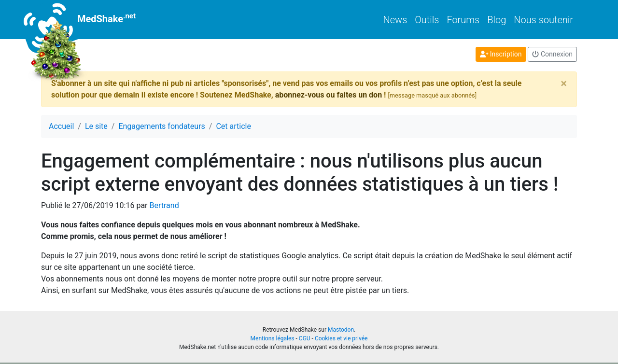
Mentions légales (273, 338)
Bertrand (164, 205)
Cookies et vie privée (341, 338)
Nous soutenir (543, 20)
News (395, 20)
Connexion (552, 54)
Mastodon (341, 330)
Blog (497, 20)
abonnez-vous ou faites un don (329, 95)
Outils (427, 20)
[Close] (564, 84)
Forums (463, 20)
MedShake (88, 20)
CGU (305, 338)
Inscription (501, 54)
